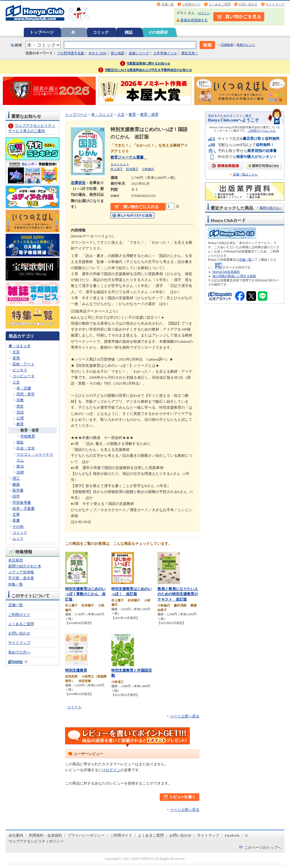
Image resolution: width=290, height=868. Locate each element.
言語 (20, 412)
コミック (101, 32)
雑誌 (129, 32)
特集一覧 (16, 584)
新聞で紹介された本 (25, 566)
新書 (16, 520)
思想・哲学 (26, 394)
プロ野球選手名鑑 (71, 53)
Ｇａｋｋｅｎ (120, 164)
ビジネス (20, 370)
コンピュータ (24, 376)
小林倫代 (148, 169)
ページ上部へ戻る (185, 716)
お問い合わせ (248, 4)
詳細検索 (227, 45)
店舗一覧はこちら (245, 174)
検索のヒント (246, 45)
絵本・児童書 (24, 508)
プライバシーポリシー (86, 835)
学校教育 (28, 436)
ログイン (204, 13)
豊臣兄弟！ (190, 53)
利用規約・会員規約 (45, 835)
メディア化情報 (21, 572)
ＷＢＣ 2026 (97, 53)
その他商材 (158, 32)
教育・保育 (30, 430)
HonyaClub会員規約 (226, 272)
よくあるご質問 (220, 4)
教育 (20, 424)
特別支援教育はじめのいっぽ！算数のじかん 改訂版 (85, 594)
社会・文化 (26, 448)
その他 (18, 527)
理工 (16, 478)
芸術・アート (24, 364)
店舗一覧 (168, 4)
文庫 (16, 514)
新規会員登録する (194, 20)
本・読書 (24, 388)
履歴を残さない (271, 208)
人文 (16, 382)
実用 (16, 358)
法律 (20, 472)
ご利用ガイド (191, 4)
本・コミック (20, 346)
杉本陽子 (132, 169)
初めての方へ (19, 652)
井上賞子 (117, 169)
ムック (18, 538)
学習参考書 (22, 502)
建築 (16, 484)
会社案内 (16, 835)
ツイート (74, 707)
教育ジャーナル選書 (129, 157)
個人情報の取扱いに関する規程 (234, 276)
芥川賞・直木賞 (21, 578)
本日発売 (16, 560)
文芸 (16, 352)
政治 (20, 466)
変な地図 (118, 53)
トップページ (42, 32)
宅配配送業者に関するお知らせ (148, 63)
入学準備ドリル (165, 53)
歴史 (20, 406)
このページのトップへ (263, 847)
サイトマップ (275, 4)
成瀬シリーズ (139, 53)
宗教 (20, 400)
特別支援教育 (76, 670)
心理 (20, 418)
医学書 (18, 490)
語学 (16, 496)
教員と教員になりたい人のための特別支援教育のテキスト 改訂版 (178, 594)
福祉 (20, 442)
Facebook (232, 835)
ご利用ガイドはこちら (262, 131)
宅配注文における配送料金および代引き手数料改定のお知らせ (148, 70)
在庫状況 (78, 183)
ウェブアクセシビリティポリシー (36, 841)
